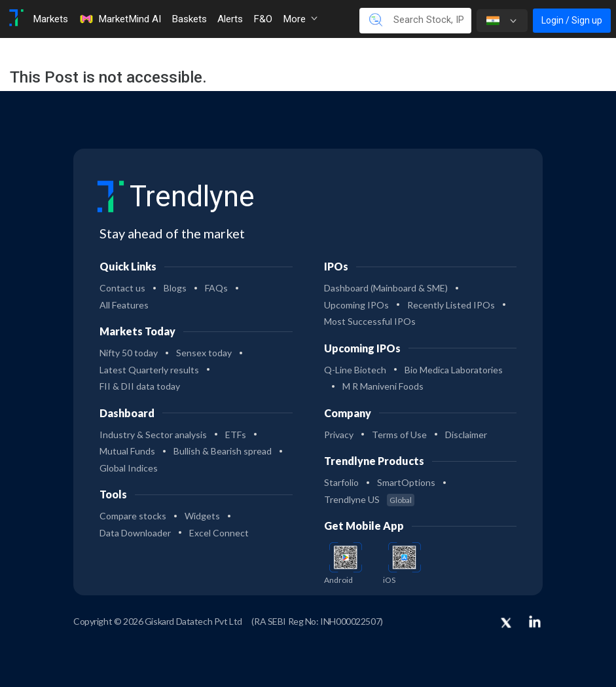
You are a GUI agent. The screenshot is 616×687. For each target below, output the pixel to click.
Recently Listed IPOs (451, 305)
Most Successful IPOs (370, 321)
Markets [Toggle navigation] (50, 19)
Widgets (202, 516)
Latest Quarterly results (149, 370)
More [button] (300, 19)
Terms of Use (399, 435)
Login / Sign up (572, 20)
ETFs (236, 435)
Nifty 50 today (129, 353)
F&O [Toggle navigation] (263, 19)
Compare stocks (133, 516)
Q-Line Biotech (355, 370)
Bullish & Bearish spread (223, 451)
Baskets (189, 19)
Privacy (339, 435)
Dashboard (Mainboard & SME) (386, 288)
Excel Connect (219, 533)
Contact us (122, 288)
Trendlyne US (369, 499)
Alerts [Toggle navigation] (230, 19)
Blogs (175, 288)
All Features (124, 305)
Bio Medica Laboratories (454, 370)
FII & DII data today (140, 386)
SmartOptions (406, 482)
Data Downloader (135, 533)
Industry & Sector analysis (153, 435)
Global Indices (129, 468)
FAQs (216, 288)
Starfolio (341, 482)
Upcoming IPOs (356, 305)
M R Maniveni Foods (383, 386)
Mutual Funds (127, 451)
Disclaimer (466, 435)
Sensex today (204, 353)
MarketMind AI (120, 19)
